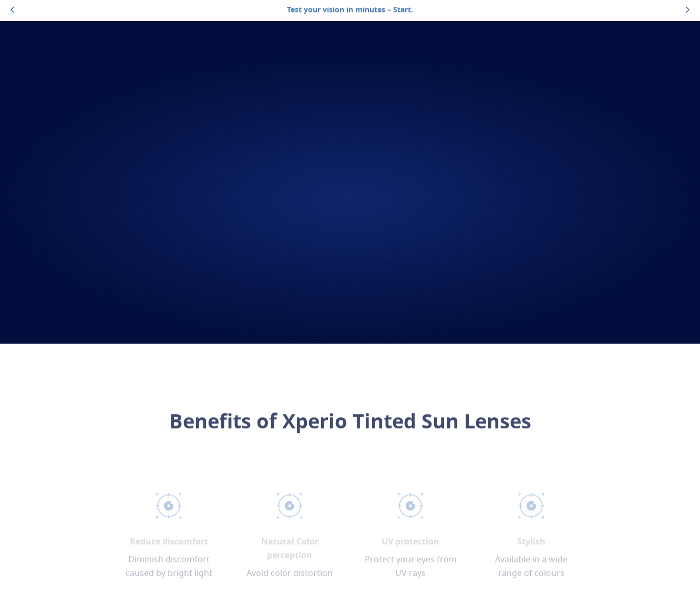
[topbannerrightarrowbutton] (688, 11)
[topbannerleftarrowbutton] (12, 11)
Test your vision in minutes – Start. (350, 10)
